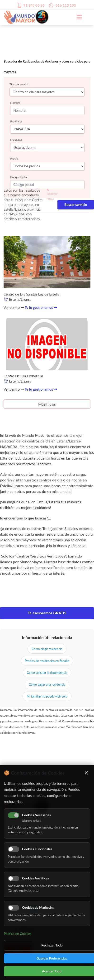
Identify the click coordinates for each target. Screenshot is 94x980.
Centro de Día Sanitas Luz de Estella (31, 294)
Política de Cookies (18, 934)
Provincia (16, 121)
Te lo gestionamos (41, 307)
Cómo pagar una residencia (47, 684)
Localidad (16, 140)
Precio (14, 158)
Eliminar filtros (52, 194)
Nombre (15, 103)
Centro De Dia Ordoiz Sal (23, 376)
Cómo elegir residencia (47, 649)
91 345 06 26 (34, 5)
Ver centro (14, 307)
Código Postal (19, 177)
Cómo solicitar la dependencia (47, 673)
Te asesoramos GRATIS (47, 613)
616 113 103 (66, 5)
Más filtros (47, 404)
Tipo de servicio (19, 84)
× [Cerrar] (87, 773)
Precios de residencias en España (47, 661)
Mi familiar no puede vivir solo (47, 696)
